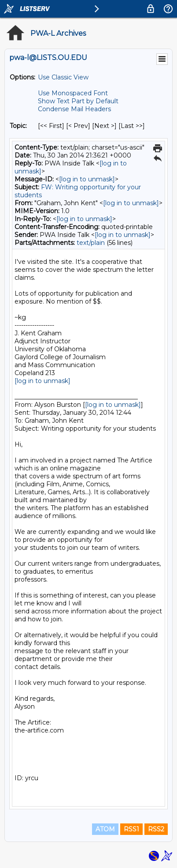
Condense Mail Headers (74, 109)
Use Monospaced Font (73, 93)
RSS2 (156, 829)
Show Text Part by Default (78, 101)
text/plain (91, 243)
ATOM (105, 829)
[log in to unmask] (87, 179)
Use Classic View (63, 77)
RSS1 (131, 829)
